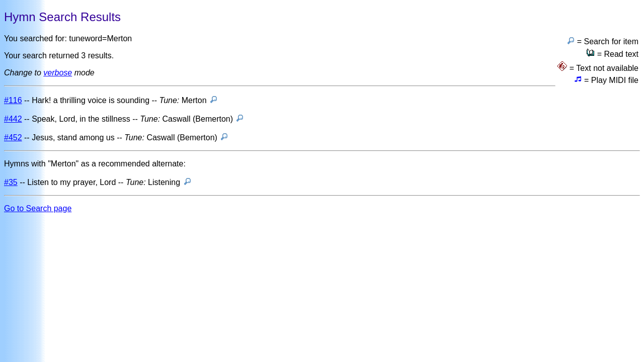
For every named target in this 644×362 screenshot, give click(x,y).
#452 (13, 138)
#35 (11, 182)
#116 (13, 100)
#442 (13, 119)
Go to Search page (38, 208)
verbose (58, 73)
